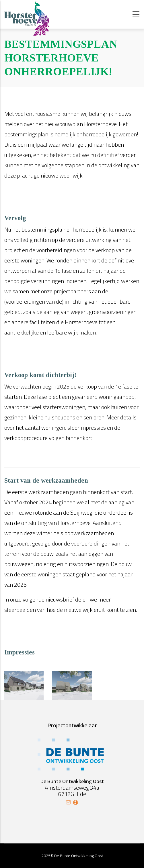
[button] (24, 676)
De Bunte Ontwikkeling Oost (79, 856)
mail (68, 802)
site (76, 802)
